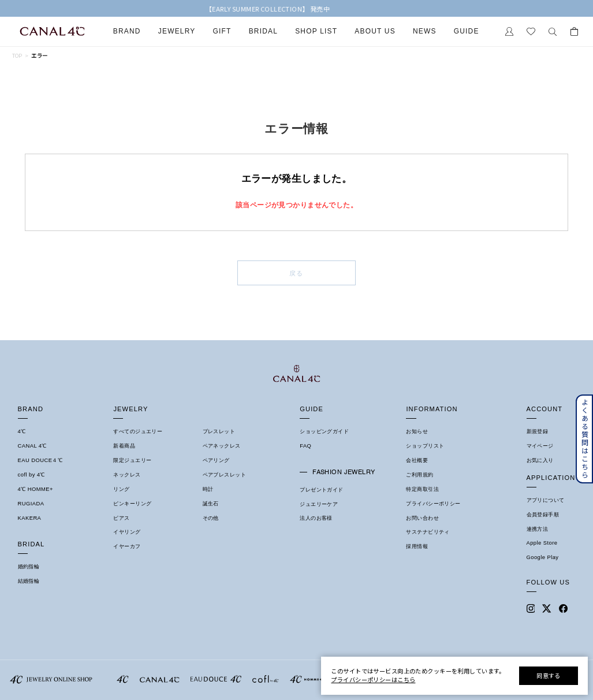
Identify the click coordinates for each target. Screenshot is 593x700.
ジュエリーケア (319, 504)
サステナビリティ (428, 532)
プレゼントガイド (321, 490)
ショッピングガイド (324, 431)
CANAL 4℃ (32, 446)
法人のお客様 (316, 518)
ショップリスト (425, 446)
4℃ (22, 431)
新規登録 (538, 431)
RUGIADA (31, 504)
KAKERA (30, 518)
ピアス (121, 518)
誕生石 (211, 504)
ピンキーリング (132, 504)
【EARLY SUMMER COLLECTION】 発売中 (296, 9)
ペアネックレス (222, 446)
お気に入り (540, 460)
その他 (211, 518)
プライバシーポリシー (433, 504)
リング (121, 489)
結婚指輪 (29, 581)
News (425, 31)
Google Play (543, 557)
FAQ (305, 446)
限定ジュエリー (132, 460)
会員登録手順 (543, 515)
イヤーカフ (127, 546)
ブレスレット (219, 431)
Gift (222, 31)
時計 (208, 489)
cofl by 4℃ (31, 475)
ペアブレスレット (224, 475)
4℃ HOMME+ (36, 489)
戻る (296, 273)
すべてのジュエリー (138, 431)
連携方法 (538, 529)
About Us (375, 31)
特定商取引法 (422, 489)
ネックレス (127, 475)
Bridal (263, 31)
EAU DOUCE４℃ (40, 460)
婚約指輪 (29, 567)
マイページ (540, 446)
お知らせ (417, 431)
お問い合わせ (422, 518)
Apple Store (542, 543)
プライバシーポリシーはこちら (373, 679)
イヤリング (127, 532)
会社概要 (417, 460)
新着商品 (124, 446)
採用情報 (417, 546)
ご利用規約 (419, 475)
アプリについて (546, 500)
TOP (17, 56)
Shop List (316, 31)
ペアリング (216, 460)
